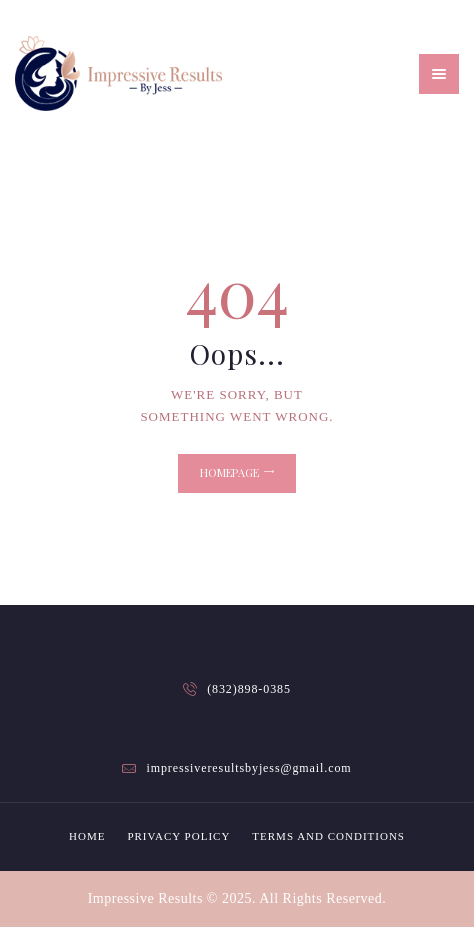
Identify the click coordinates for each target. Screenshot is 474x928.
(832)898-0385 (249, 689)
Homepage (229, 472)
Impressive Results (145, 898)
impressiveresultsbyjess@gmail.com (248, 768)
